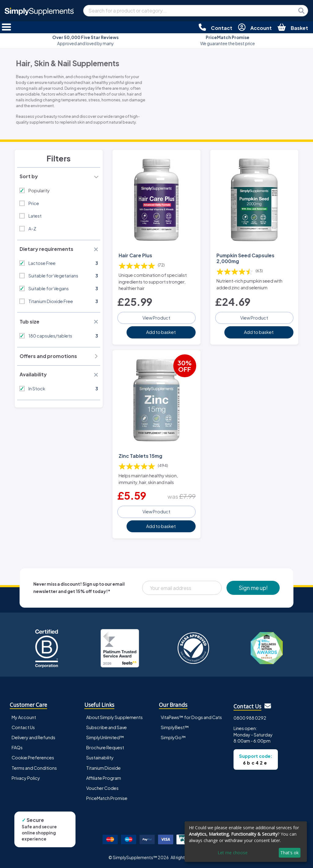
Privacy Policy (26, 778)
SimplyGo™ (173, 737)
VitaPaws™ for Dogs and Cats (191, 717)
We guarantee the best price (228, 40)
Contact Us (23, 727)
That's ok (289, 853)
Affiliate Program (104, 778)
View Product (156, 318)
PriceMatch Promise (107, 798)
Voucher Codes (102, 788)
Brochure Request (105, 747)
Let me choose (233, 853)
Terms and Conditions (34, 768)
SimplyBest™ (175, 727)
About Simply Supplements (114, 717)
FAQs (17, 747)
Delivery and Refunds (33, 737)
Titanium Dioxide (103, 768)
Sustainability (100, 758)
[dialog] (246, 842)
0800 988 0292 (250, 718)
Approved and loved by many (85, 40)
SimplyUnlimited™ (105, 737)
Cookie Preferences (33, 758)
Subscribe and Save (107, 727)
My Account (24, 717)
